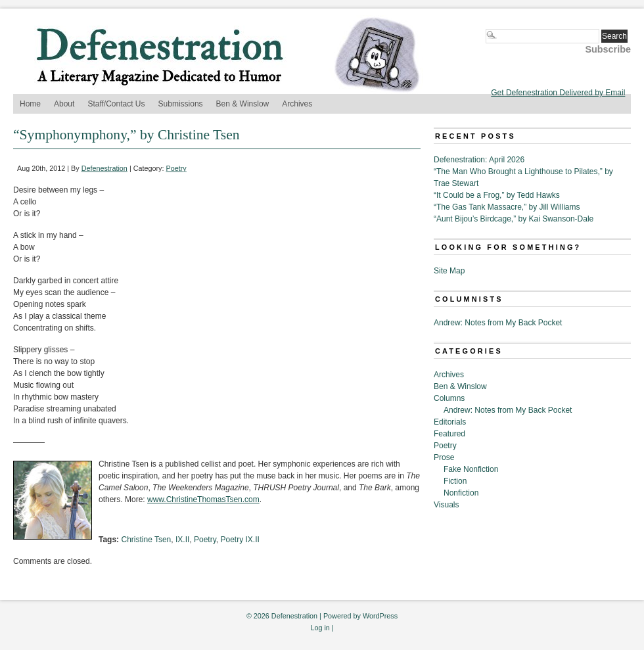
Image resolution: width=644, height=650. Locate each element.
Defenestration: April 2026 (479, 160)
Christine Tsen (146, 540)
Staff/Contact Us (116, 104)
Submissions (181, 104)
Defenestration (104, 168)
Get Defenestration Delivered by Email (558, 93)
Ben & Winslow (243, 104)
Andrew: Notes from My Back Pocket (498, 323)
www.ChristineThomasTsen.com (203, 499)
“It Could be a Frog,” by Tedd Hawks (497, 195)
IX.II (182, 540)
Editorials (450, 422)
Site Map (449, 271)
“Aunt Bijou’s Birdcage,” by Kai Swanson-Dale (514, 219)
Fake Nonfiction (471, 469)
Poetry (176, 168)
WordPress (380, 616)
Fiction (455, 481)
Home (30, 104)
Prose (444, 457)
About (64, 104)
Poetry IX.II (240, 540)
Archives (297, 104)
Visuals (446, 505)
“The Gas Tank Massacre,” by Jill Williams (507, 207)
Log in (320, 628)
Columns (449, 398)
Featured (449, 434)
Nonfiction (461, 493)
